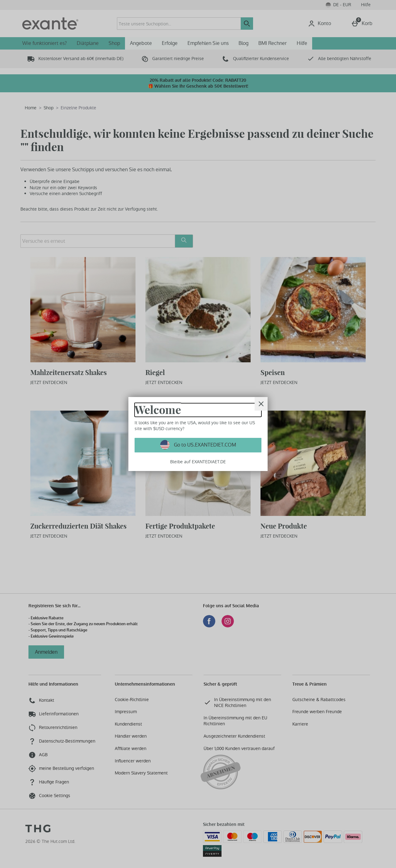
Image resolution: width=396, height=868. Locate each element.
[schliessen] (261, 404)
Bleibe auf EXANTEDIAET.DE (198, 462)
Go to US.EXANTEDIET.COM (204, 445)
